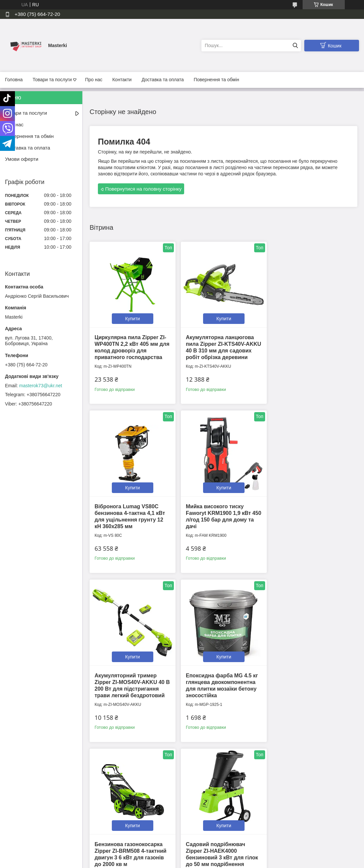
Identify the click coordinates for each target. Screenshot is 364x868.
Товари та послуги (52, 80)
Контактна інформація (123, 814)
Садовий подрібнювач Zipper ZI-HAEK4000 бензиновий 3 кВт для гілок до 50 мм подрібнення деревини (221, 692)
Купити (132, 318)
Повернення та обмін (217, 80)
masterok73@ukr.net (41, 386)
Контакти (122, 80)
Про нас (94, 80)
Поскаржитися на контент (165, 862)
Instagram (286, 821)
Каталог (14, 835)
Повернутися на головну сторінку (143, 189)
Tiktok (282, 814)
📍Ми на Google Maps (211, 814)
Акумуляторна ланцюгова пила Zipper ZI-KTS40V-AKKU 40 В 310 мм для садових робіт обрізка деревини (219, 350)
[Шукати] (295, 46)
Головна (14, 80)
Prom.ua (213, 856)
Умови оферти (22, 159)
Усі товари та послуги (221, 770)
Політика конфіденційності (127, 821)
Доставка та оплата (163, 80)
